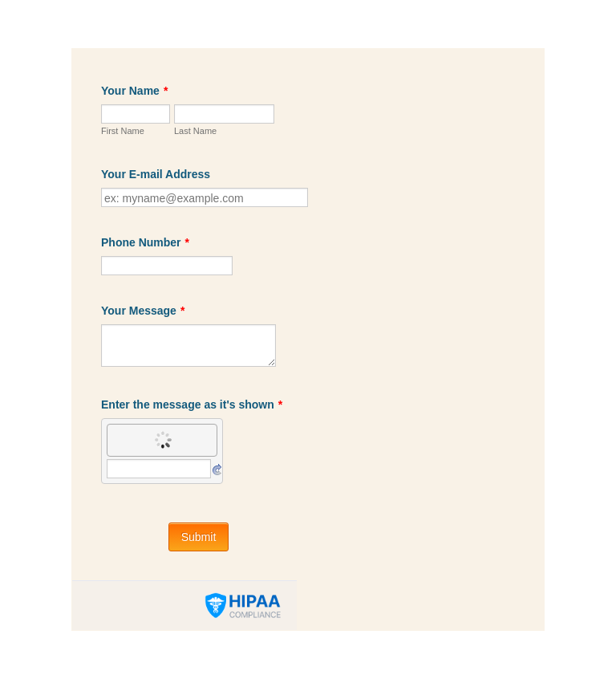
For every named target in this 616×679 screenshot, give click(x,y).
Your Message (143, 311)
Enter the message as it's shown (192, 405)
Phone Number (145, 242)
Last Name (195, 131)
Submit (199, 537)
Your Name (134, 91)
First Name (123, 131)
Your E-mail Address (156, 174)
